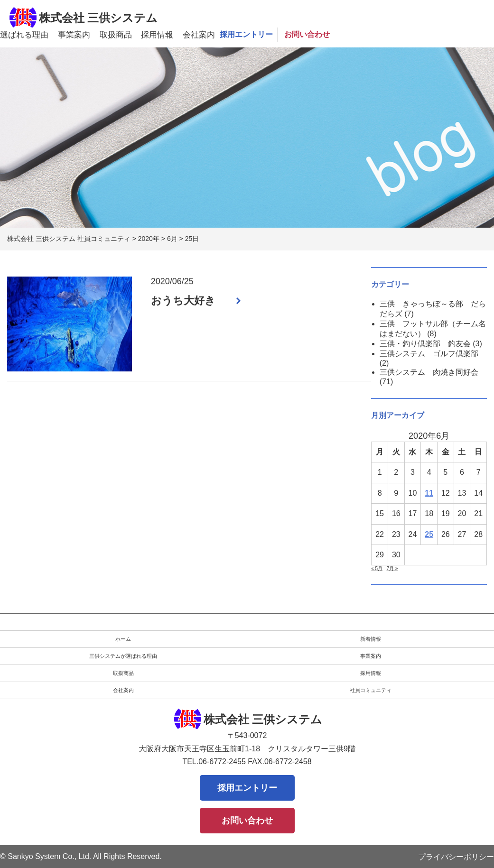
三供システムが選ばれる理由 (123, 656)
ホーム (123, 639)
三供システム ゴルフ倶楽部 (429, 354)
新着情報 (371, 639)
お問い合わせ (307, 34)
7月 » (392, 568)
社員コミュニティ (371, 690)
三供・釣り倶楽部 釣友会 (425, 344)
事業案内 (74, 35)
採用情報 (157, 35)
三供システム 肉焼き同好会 (429, 372)
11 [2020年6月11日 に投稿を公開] (429, 493)
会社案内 (199, 35)
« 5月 (377, 568)
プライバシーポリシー (456, 857)
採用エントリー (246, 34)
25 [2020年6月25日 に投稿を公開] (429, 534)
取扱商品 (116, 35)
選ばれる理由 (24, 35)
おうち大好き (183, 301)
